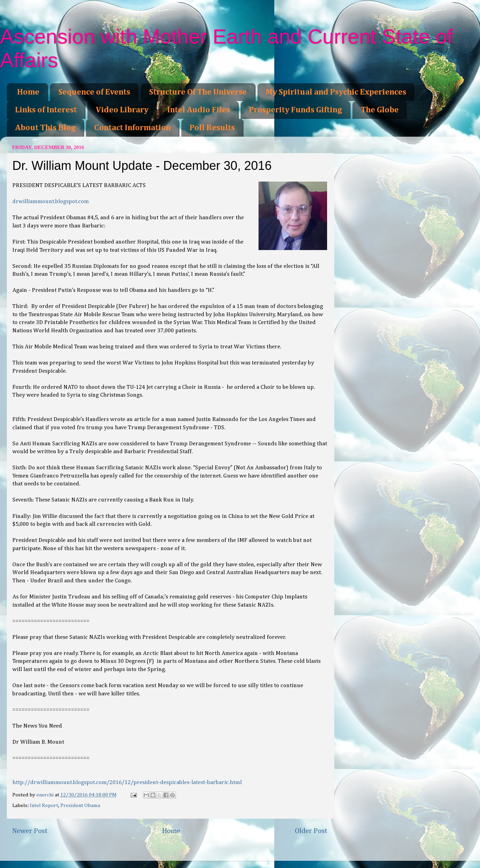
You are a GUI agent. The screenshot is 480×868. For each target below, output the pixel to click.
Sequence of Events (94, 92)
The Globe (380, 110)
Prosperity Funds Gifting (295, 110)
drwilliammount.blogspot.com (51, 202)
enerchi (46, 795)
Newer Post (30, 831)
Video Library (122, 110)
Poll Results (212, 128)
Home (28, 92)
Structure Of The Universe (198, 92)
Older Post (311, 831)
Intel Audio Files (199, 110)
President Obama (80, 805)
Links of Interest (46, 110)
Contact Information (133, 128)
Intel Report (44, 805)
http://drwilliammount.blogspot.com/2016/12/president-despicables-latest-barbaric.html (127, 783)
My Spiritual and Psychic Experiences (336, 92)
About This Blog (45, 128)
